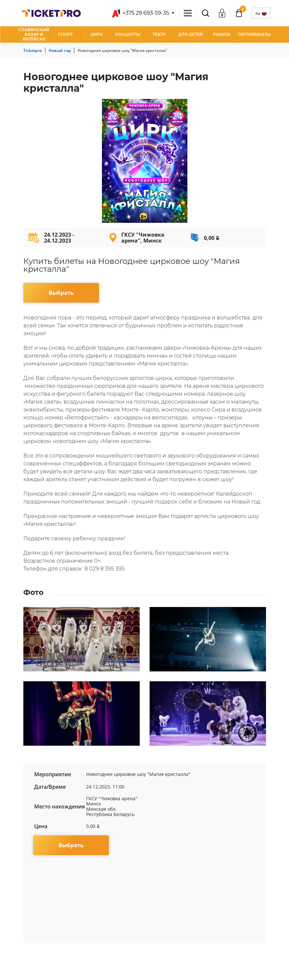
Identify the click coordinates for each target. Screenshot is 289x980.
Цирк (97, 34)
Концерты (128, 34)
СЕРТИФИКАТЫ (254, 34)
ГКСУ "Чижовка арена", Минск (143, 238)
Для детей (191, 34)
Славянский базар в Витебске (34, 34)
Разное (222, 34)
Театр (159, 34)
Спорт (65, 34)
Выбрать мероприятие (61, 296)
